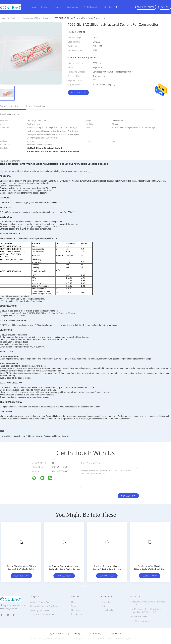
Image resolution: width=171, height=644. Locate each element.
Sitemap (77, 633)
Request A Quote (146, 7)
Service (74, 606)
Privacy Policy (96, 633)
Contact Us (107, 7)
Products (45, 7)
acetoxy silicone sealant (10, 436)
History (74, 602)
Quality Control (90, 7)
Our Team (76, 610)
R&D (103, 606)
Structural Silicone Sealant (41, 602)
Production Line (108, 610)
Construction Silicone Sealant (43, 615)
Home (34, 7)
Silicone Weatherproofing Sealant (44, 606)
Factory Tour (73, 7)
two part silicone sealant (32, 436)
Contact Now (78, 92)
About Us (58, 7)
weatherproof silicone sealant (56, 436)
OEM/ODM (106, 602)
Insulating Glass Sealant (40, 610)
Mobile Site (116, 633)
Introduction (77, 614)
